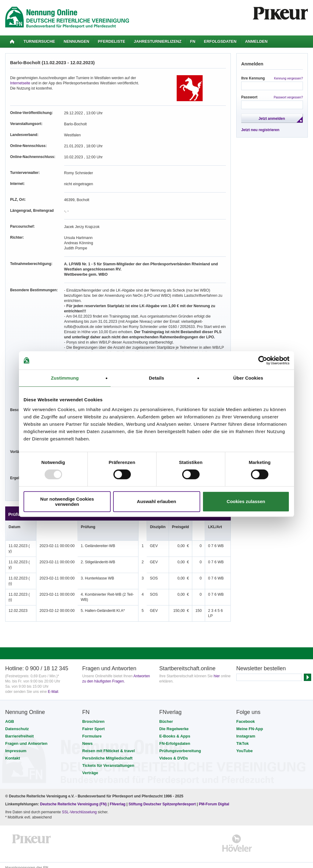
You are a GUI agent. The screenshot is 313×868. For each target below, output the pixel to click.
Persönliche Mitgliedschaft (107, 753)
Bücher (166, 716)
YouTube (245, 746)
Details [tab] (156, 378)
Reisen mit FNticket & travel (109, 746)
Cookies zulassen (246, 501)
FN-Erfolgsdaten (175, 738)
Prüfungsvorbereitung (180, 746)
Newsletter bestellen (261, 663)
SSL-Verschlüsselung (79, 807)
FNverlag (118, 799)
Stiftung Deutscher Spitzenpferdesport (162, 799)
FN (193, 41)
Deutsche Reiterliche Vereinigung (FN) (73, 799)
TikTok (243, 738)
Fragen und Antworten (26, 738)
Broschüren (93, 716)
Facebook (246, 716)
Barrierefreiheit (19, 731)
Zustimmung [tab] (65, 378)
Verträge (90, 768)
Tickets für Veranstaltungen (108, 760)
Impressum (16, 746)
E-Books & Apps (175, 731)
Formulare (92, 731)
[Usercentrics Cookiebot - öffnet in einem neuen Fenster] (263, 360)
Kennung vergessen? (288, 78)
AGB (10, 716)
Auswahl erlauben (156, 501)
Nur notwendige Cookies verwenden (67, 502)
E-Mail (53, 686)
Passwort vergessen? (288, 97)
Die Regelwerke (174, 724)
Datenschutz (17, 724)
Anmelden (256, 41)
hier (217, 671)
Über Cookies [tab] (248, 378)
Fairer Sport (94, 724)
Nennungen (76, 41)
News (87, 738)
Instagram (246, 731)
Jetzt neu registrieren (260, 130)
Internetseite (20, 83)
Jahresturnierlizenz (158, 41)
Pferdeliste (112, 41)
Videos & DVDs (174, 753)
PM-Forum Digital (214, 799)
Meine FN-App (250, 724)
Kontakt (13, 753)
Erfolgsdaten (220, 41)
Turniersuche (39, 41)
